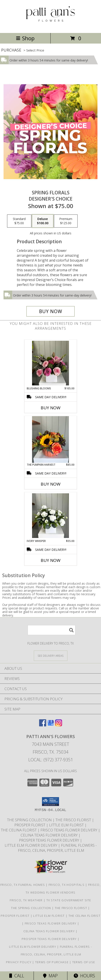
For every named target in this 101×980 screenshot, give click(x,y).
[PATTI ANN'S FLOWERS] (50, 26)
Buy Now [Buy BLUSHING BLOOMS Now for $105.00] (51, 408)
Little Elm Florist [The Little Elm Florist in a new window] (67, 825)
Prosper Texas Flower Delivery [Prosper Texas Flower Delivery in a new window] (50, 840)
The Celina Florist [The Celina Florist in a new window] (19, 830)
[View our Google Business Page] (51, 725)
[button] (50, 802)
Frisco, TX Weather (26, 900)
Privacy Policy (19, 962)
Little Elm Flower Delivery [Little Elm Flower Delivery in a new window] (31, 845)
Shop (25, 38)
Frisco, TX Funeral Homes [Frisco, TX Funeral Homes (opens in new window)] (23, 885)
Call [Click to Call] (17, 976)
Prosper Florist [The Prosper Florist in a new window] (30, 825)
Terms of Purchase (52, 962)
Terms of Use (84, 962)
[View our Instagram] (59, 725)
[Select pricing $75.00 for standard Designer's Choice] (19, 221)
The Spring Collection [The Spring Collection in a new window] (30, 820)
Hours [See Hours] (84, 976)
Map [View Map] (50, 976)
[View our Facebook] (43, 725)
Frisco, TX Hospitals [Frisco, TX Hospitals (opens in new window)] (67, 885)
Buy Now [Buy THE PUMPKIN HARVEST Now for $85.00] (51, 484)
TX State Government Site (69, 900)
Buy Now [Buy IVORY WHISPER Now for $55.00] (51, 560)
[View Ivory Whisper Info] (50, 516)
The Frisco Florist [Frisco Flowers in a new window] (74, 820)
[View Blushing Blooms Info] (50, 363)
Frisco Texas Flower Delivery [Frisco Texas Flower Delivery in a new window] (69, 830)
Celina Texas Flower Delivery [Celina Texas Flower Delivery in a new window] (50, 835)
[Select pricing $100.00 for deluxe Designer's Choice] (43, 221)
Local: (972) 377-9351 (51, 760)
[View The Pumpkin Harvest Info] (50, 439)
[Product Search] (51, 630)
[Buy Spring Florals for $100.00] (50, 311)
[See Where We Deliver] (51, 656)
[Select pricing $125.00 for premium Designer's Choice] (66, 221)
